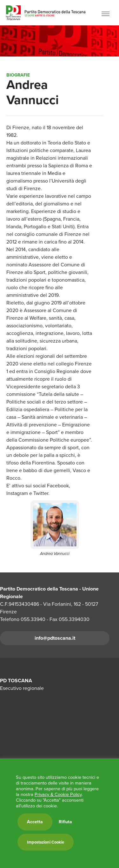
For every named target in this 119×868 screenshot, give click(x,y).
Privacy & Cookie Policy (58, 794)
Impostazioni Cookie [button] (46, 842)
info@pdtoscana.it (55, 638)
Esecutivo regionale (22, 688)
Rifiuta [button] (65, 822)
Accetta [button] (35, 822)
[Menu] (106, 13)
